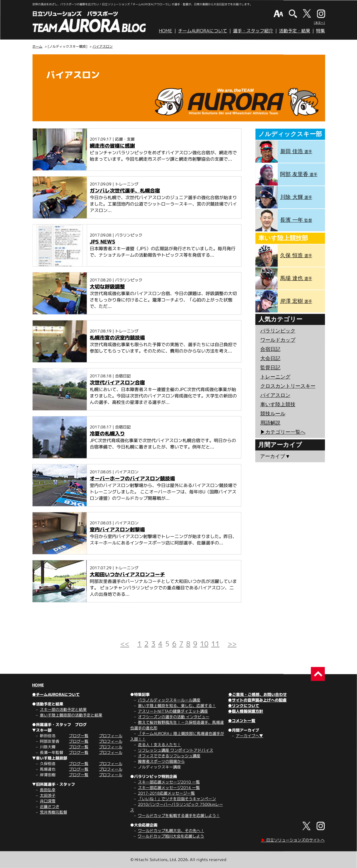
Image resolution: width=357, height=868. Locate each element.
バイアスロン (103, 46)
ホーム (37, 46)
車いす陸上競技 (278, 404)
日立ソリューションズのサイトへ (293, 840)
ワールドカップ (278, 340)
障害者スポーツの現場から (161, 761)
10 (204, 644)
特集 (320, 31)
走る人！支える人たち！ (159, 745)
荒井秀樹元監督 (54, 812)
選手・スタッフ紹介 (253, 31)
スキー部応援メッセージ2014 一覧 (169, 788)
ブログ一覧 (79, 736)
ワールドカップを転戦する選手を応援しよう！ (179, 815)
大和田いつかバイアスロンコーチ (127, 574)
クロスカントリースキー (288, 386)
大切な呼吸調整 (107, 287)
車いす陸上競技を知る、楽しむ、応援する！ (177, 706)
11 (215, 644)
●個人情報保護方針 (246, 711)
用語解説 (270, 423)
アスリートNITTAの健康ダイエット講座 (173, 711)
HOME (166, 31)
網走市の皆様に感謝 (112, 146)
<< (125, 644)
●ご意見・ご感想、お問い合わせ (258, 694)
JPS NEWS (102, 242)
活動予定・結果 (295, 31)
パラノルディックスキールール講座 (169, 700)
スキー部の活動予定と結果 (63, 709)
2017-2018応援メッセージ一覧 (166, 793)
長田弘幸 (48, 790)
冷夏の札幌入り (107, 434)
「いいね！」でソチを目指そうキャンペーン (177, 799)
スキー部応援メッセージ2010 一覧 (169, 782)
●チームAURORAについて (56, 694)
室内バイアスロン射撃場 (117, 530)
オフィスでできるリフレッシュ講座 (169, 756)
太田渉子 (48, 795)
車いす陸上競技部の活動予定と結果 (71, 715)
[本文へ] (319, 23)
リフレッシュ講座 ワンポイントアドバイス (176, 750)
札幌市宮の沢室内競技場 (117, 338)
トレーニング (275, 377)
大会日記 (270, 358)
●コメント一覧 (242, 721)
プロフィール (111, 736)
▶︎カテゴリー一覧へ (283, 432)
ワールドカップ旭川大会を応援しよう (171, 836)
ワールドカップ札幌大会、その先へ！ (171, 830)
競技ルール (273, 414)
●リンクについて (244, 706)
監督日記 (270, 368)
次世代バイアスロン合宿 (117, 383)
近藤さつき (50, 806)
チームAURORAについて (203, 31)
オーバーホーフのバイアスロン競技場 (132, 478)
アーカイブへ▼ (249, 736)
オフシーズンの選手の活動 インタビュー (174, 717)
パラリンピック (278, 331)
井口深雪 (48, 801)
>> (232, 644)
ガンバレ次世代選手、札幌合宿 (125, 191)
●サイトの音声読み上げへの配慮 (257, 700)
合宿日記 (270, 349)
